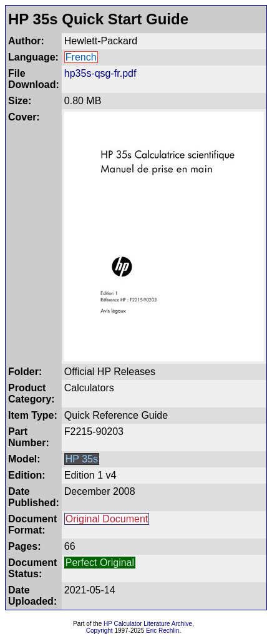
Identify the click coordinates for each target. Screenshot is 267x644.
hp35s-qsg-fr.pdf (100, 73)
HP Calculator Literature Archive (148, 624)
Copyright (100, 631)
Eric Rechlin (163, 631)
